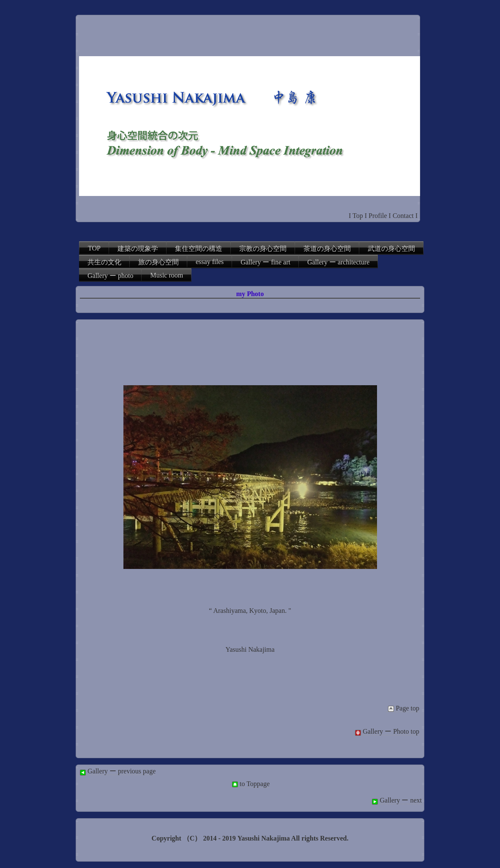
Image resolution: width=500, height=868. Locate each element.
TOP (94, 248)
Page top (403, 708)
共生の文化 (104, 262)
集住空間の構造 (199, 249)
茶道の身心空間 (327, 249)
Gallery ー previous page (117, 771)
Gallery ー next (396, 800)
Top (358, 216)
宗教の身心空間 (263, 249)
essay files (210, 262)
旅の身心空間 (158, 262)
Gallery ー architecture (338, 262)
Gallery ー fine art (265, 262)
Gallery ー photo (110, 276)
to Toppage (250, 784)
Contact (403, 216)
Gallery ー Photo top (386, 732)
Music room (167, 275)
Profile (378, 216)
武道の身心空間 (391, 249)
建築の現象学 (138, 249)
